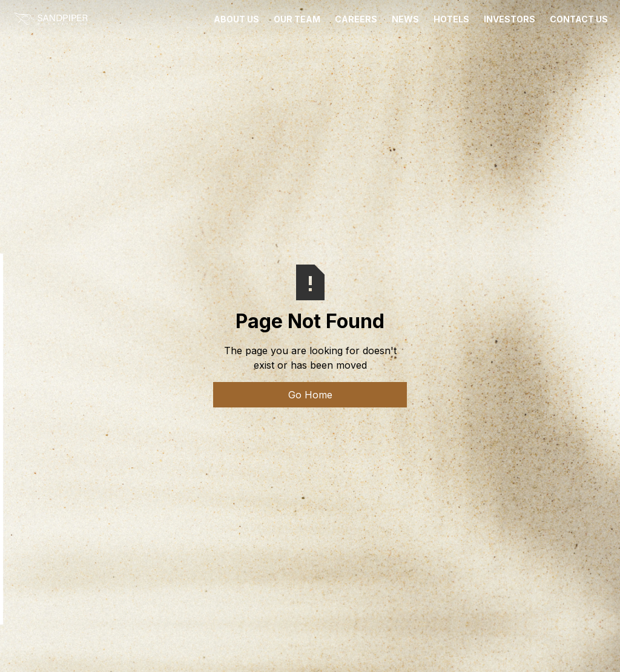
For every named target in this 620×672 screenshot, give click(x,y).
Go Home (310, 395)
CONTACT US (579, 19)
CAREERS (356, 19)
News (405, 19)
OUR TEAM (297, 19)
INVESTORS (510, 19)
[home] (50, 19)
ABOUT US (236, 19)
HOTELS (451, 19)
